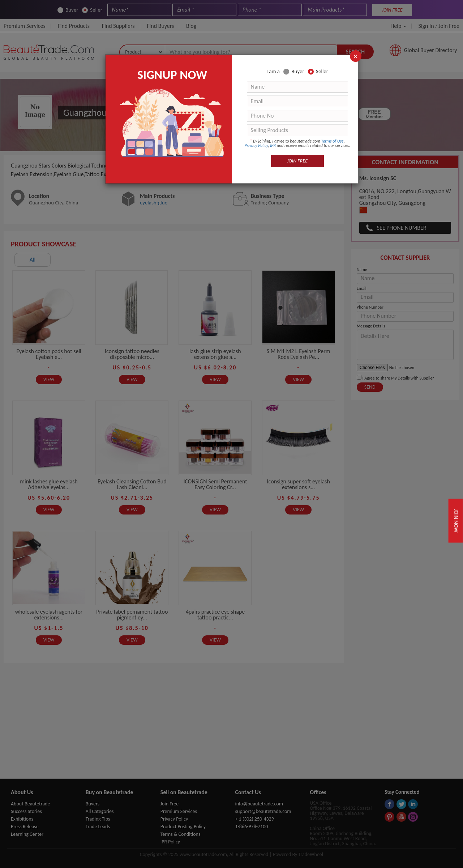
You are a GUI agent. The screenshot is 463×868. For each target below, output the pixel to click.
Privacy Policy (256, 145)
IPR (273, 145)
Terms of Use (333, 141)
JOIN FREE (297, 161)
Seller (318, 71)
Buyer (294, 71)
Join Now (456, 521)
